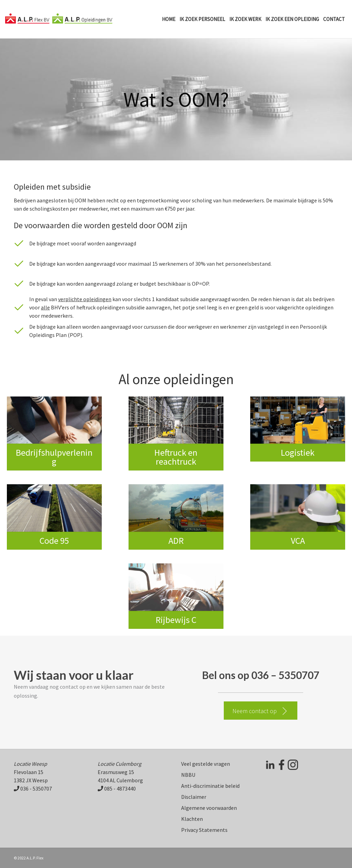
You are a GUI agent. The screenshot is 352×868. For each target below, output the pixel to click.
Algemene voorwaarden (209, 808)
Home (169, 19)
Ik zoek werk (245, 19)
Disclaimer (194, 797)
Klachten (192, 819)
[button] (261, 711)
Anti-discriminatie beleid (210, 786)
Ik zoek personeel (202, 19)
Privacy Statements (204, 830)
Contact (334, 19)
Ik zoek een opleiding (292, 19)
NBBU (188, 775)
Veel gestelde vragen (206, 764)
